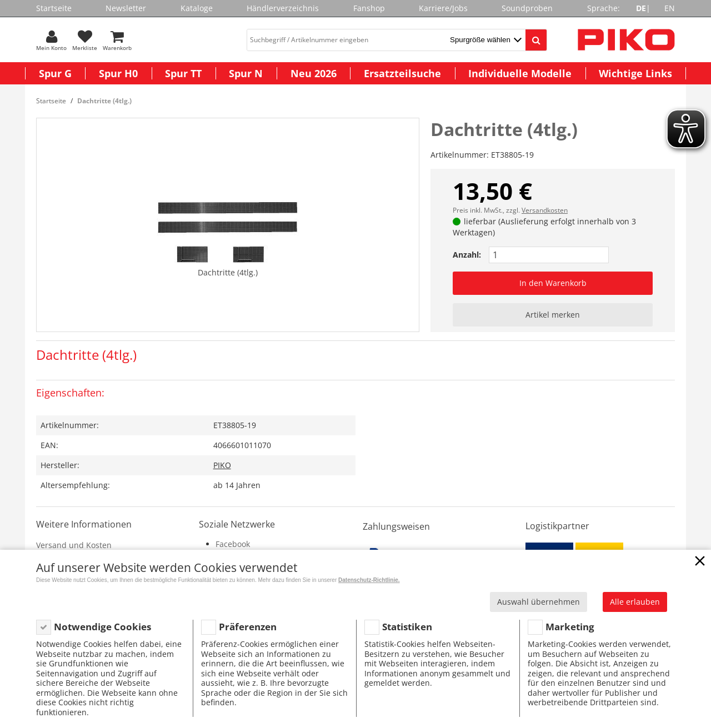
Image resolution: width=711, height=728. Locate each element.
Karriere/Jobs (443, 8)
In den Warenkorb (553, 283)
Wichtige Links (635, 73)
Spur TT (183, 73)
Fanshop (369, 8)
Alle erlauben (635, 602)
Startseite (54, 8)
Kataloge (197, 8)
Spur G (55, 73)
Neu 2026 (314, 73)
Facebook (233, 544)
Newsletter (126, 8)
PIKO (222, 465)
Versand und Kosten (74, 545)
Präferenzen (248, 627)
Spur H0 (118, 73)
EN (670, 8)
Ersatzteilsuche (402, 73)
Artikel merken (553, 315)
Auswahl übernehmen (539, 602)
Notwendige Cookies (102, 627)
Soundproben (527, 8)
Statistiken (407, 627)
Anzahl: (467, 255)
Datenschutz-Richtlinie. (369, 580)
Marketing (570, 627)
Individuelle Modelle (520, 73)
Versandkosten (545, 210)
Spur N (246, 73)
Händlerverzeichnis (283, 8)
